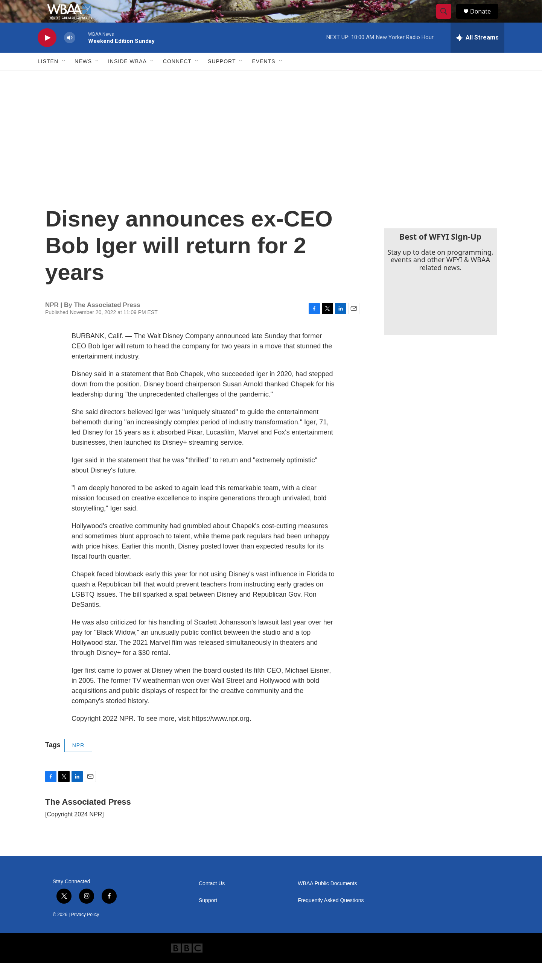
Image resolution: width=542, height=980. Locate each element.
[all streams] (477, 55)
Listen (48, 78)
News (83, 78)
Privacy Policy (85, 931)
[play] (47, 55)
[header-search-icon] (447, 20)
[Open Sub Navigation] (64, 78)
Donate (485, 20)
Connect (177, 78)
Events (263, 78)
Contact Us (212, 900)
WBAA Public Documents (327, 900)
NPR (78, 762)
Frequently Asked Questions (331, 917)
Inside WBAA (127, 78)
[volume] (70, 55)
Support (222, 78)
